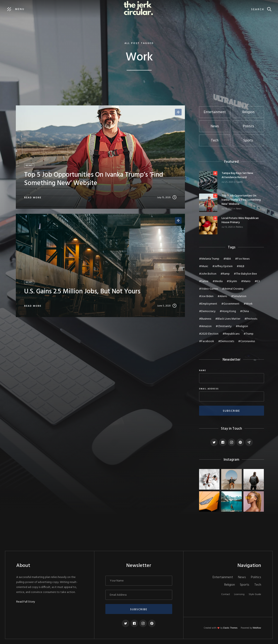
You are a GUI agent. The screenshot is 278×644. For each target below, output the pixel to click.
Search (258, 9)
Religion (230, 585)
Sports (239, 182)
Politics (239, 227)
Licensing (239, 594)
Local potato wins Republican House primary (240, 220)
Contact (226, 594)
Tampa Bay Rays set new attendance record (237, 175)
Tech (258, 585)
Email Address (209, 389)
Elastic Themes (230, 628)
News (239, 209)
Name (203, 371)
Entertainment (223, 577)
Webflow (257, 628)
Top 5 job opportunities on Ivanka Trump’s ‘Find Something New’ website (241, 200)
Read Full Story (26, 602)
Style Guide (255, 594)
